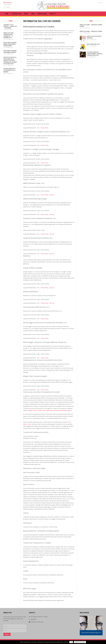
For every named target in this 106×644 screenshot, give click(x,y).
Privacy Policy (45, 128)
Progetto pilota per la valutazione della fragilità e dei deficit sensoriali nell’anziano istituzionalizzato (10, 61)
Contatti (100, 3)
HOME (7, 14)
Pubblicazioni (42, 14)
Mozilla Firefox (42, 410)
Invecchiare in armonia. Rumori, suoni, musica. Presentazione (10, 44)
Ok (71, 642)
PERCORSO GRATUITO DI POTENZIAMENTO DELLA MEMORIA (9, 70)
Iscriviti (7, 634)
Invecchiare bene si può (93, 44)
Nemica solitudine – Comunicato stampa (91, 31)
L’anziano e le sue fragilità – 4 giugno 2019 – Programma (10, 26)
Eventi (26, 14)
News (33, 14)
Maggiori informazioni (80, 642)
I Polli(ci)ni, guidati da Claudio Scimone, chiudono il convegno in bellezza (95, 54)
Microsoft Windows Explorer (64, 410)
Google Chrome (32, 410)
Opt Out (52, 195)
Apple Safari (50, 410)
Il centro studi (16, 14)
